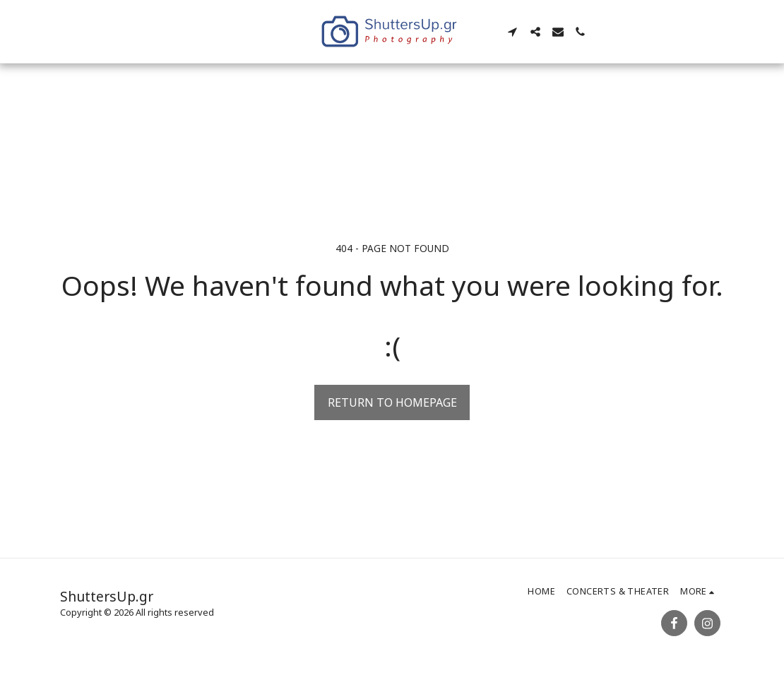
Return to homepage (392, 402)
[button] (513, 32)
